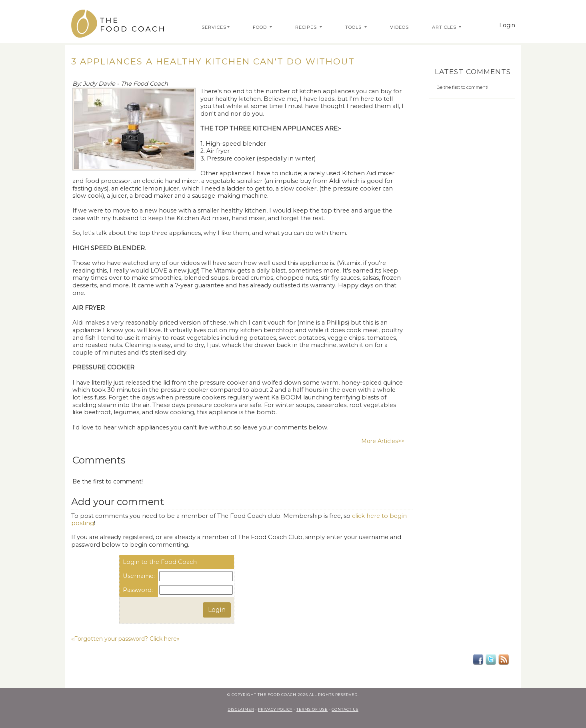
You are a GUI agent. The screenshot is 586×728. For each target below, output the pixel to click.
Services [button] (214, 27)
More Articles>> (383, 441)
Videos (399, 27)
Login (507, 25)
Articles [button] (445, 27)
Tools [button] (354, 27)
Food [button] (261, 27)
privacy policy (275, 709)
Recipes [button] (307, 27)
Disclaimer (241, 709)
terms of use (312, 709)
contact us (345, 709)
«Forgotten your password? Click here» (125, 639)
